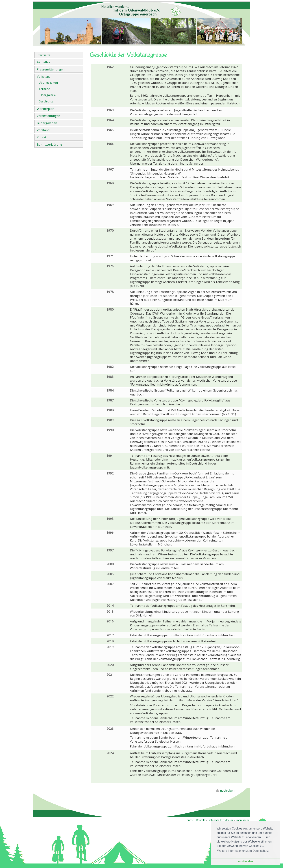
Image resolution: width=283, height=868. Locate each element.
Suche (190, 820)
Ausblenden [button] (245, 861)
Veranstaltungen (48, 116)
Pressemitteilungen (51, 69)
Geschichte (46, 101)
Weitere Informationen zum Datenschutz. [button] (243, 851)
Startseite (43, 55)
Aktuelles (43, 62)
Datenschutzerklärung (221, 820)
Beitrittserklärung (49, 144)
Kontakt (42, 137)
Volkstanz (44, 77)
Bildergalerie (47, 95)
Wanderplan (45, 109)
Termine (44, 89)
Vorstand (43, 130)
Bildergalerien (47, 123)
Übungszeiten (48, 83)
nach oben (227, 790)
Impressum (242, 820)
